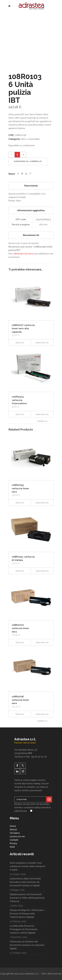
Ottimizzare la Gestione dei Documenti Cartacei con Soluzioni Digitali (27, 945)
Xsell (12, 847)
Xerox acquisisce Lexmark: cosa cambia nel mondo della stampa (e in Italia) (28, 866)
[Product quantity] (17, 155)
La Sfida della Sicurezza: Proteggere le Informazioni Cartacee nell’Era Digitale (24, 929)
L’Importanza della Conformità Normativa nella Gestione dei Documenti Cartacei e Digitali (25, 882)
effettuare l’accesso (24, 254)
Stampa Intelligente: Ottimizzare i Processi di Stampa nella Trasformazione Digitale (27, 914)
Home (13, 826)
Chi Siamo (15, 833)
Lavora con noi (17, 836)
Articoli (13, 830)
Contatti (14, 840)
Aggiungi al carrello (28, 161)
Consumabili (33, 139)
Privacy (13, 843)
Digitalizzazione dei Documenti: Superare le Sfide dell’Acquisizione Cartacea (27, 898)
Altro (24, 139)
